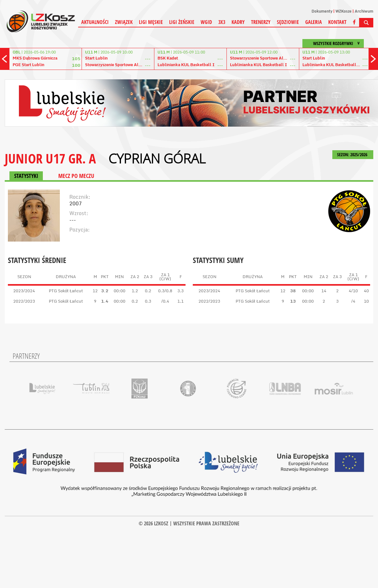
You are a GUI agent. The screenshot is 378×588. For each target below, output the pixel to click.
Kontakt (337, 22)
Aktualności (95, 22)
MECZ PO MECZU (76, 176)
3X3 (222, 22)
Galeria (314, 22)
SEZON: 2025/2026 (353, 154)
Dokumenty (322, 11)
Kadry (238, 22)
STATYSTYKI (26, 176)
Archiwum (364, 11)
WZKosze (344, 11)
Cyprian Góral (157, 158)
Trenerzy (261, 22)
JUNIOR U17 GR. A (50, 158)
